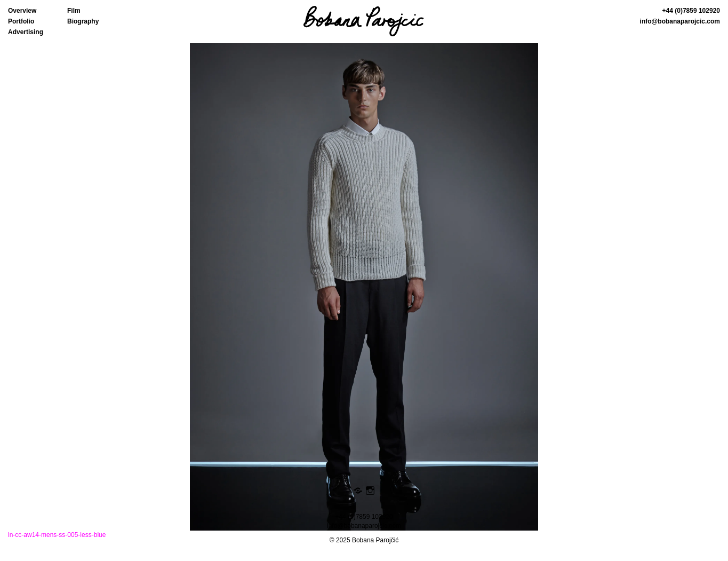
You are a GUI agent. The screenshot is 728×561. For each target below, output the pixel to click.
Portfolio (21, 21)
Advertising (26, 32)
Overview (22, 11)
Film (74, 11)
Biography (83, 21)
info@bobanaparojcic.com (680, 21)
